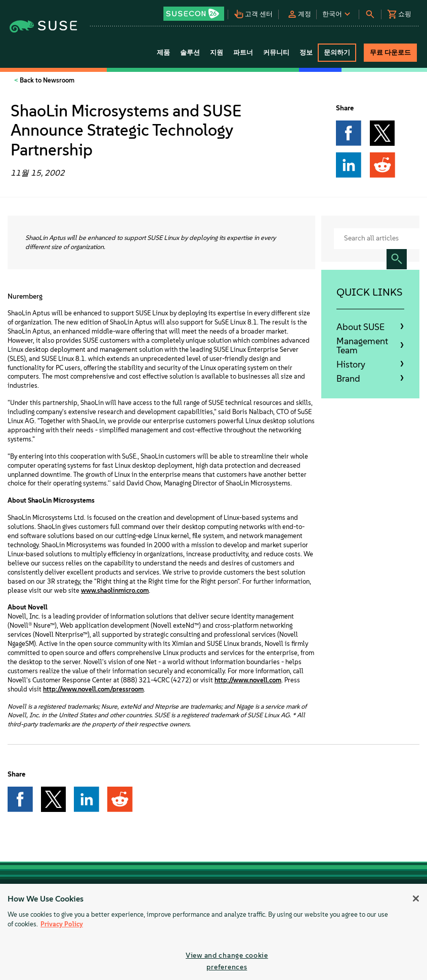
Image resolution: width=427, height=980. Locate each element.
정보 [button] (306, 52)
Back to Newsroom (46, 80)
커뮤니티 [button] (276, 52)
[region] (213, 932)
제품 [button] (163, 52)
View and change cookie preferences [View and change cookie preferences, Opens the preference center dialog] (227, 961)
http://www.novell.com (248, 680)
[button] (195, 10)
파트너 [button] (243, 52)
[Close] (416, 899)
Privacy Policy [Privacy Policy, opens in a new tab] (62, 924)
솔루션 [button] (190, 52)
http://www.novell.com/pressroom (93, 689)
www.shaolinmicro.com (115, 590)
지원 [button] (217, 52)
